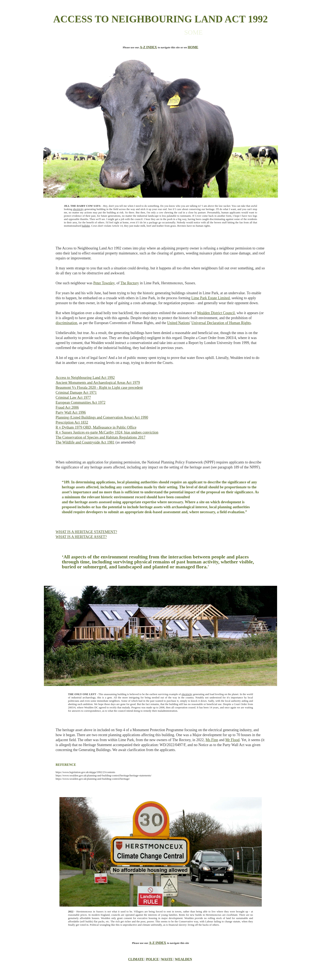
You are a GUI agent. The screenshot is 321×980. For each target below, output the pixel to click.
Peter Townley (104, 283)
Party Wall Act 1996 (71, 412)
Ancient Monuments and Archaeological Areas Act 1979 (98, 383)
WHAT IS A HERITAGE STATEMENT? (86, 532)
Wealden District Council (216, 313)
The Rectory (130, 283)
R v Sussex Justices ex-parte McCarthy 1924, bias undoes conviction (107, 432)
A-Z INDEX (148, 47)
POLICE (152, 959)
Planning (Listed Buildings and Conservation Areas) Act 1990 (102, 417)
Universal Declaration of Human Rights (221, 323)
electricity (78, 209)
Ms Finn (212, 740)
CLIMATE (136, 959)
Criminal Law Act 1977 (73, 398)
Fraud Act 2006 (67, 407)
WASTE (167, 959)
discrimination (66, 323)
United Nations (179, 323)
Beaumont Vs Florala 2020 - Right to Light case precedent (99, 388)
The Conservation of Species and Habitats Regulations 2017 (101, 437)
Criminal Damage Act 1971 (76, 393)
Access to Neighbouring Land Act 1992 (85, 378)
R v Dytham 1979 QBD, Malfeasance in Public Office (96, 427)
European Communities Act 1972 (81, 402)
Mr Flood (232, 740)
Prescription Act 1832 (72, 422)
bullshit (86, 226)
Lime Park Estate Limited (211, 298)
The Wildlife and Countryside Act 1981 (85, 442)
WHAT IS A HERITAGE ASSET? (81, 537)
